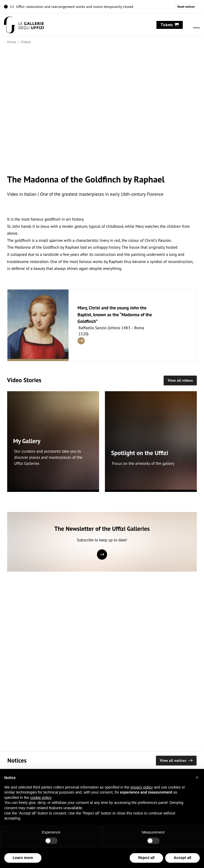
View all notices (176, 760)
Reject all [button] (146, 858)
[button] (197, 777)
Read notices (186, 6)
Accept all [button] (182, 858)
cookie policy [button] (41, 798)
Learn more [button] (23, 858)
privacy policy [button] (142, 787)
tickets (170, 25)
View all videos (180, 380)
